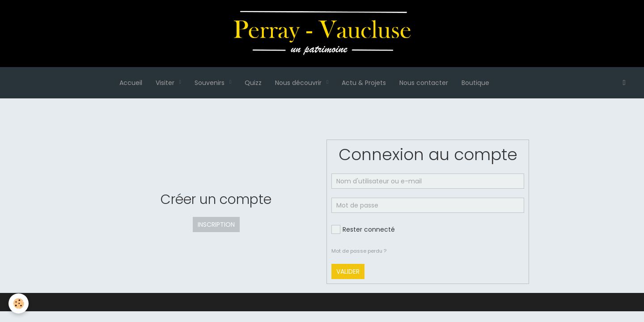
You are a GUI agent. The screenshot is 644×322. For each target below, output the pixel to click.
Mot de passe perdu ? (359, 251)
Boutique (475, 83)
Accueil (131, 83)
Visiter (166, 83)
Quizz (253, 83)
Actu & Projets (364, 83)
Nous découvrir (299, 83)
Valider (348, 271)
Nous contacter (424, 83)
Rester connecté (363, 229)
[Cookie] (19, 303)
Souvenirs (210, 83)
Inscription (216, 225)
